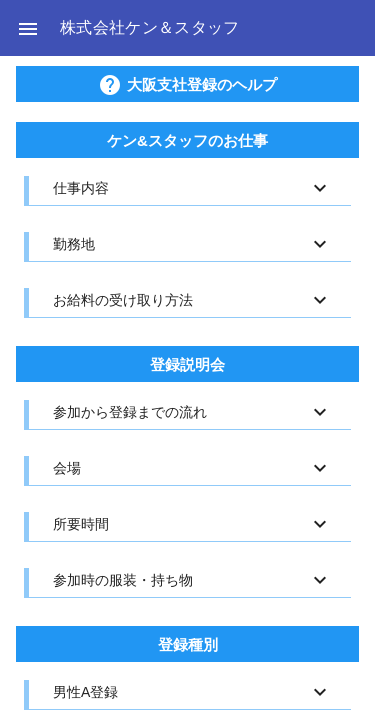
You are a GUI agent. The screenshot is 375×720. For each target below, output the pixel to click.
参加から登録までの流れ (130, 412)
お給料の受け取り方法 (123, 300)
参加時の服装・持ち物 (123, 580)
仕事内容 (81, 188)
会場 (67, 468)
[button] (28, 28)
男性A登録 (85, 692)
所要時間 (81, 524)
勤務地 (74, 244)
